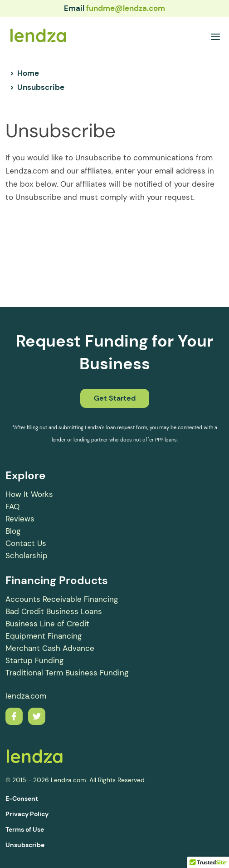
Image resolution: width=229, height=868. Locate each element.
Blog (13, 531)
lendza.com (26, 696)
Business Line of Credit (47, 624)
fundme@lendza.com (126, 8)
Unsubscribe (25, 845)
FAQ (12, 506)
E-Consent (22, 799)
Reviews (20, 519)
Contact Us (26, 543)
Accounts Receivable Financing (62, 599)
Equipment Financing (44, 636)
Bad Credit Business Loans (54, 611)
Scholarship (27, 556)
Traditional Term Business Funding (67, 673)
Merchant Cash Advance (50, 648)
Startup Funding (34, 660)
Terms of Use (25, 829)
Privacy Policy (27, 814)
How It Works (29, 494)
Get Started (115, 398)
